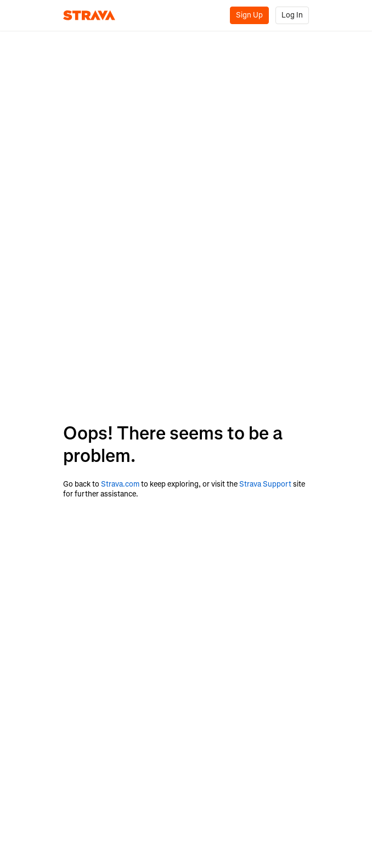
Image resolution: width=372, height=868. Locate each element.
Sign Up (249, 15)
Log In (292, 15)
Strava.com (120, 484)
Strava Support (265, 484)
